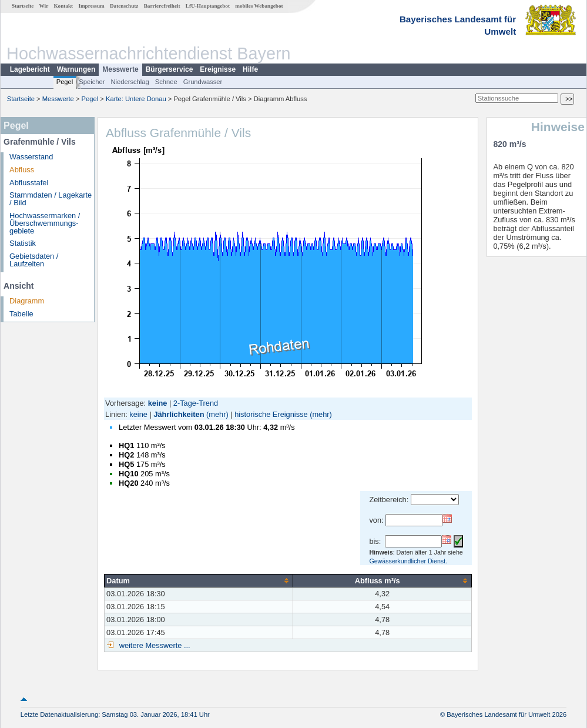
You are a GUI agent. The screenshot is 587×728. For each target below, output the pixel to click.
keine (138, 414)
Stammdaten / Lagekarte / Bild (51, 199)
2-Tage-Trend (196, 403)
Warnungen (76, 69)
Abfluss (22, 170)
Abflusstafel (29, 183)
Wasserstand (31, 157)
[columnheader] (199, 580)
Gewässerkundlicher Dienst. (408, 561)
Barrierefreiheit (162, 6)
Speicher (92, 82)
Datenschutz (124, 6)
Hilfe (250, 69)
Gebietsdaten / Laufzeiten (34, 260)
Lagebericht (30, 69)
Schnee (166, 82)
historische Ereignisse (271, 414)
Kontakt (63, 6)
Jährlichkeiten (179, 414)
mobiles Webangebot (259, 6)
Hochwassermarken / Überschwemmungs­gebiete (45, 223)
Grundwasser (203, 82)
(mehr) (217, 414)
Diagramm (27, 301)
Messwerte (120, 69)
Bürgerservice (170, 69)
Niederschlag (130, 82)
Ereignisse (218, 69)
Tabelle (21, 314)
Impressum (91, 6)
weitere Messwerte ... (153, 645)
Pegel (65, 82)
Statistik (23, 243)
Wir (44, 6)
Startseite (23, 6)
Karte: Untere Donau (136, 99)
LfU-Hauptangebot (208, 6)
